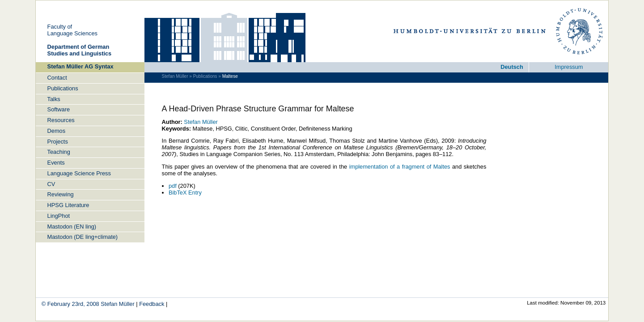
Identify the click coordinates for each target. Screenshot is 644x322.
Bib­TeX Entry (185, 193)
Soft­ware (59, 109)
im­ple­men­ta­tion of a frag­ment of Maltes (400, 167)
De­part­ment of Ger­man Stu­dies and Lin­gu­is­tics (80, 50)
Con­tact (57, 78)
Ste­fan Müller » (177, 76)
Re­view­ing (61, 194)
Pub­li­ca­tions (63, 88)
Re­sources (61, 120)
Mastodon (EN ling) (72, 227)
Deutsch (512, 67)
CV (51, 184)
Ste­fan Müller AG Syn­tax (80, 66)
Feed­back (152, 304)
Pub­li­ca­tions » (207, 76)
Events (56, 163)
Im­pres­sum (569, 67)
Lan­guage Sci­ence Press (79, 173)
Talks (54, 99)
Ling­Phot (59, 216)
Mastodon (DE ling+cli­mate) (83, 237)
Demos (57, 131)
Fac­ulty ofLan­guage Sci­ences (72, 30)
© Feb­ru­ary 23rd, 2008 (71, 304)
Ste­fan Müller (201, 122)
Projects (58, 142)
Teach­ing (59, 152)
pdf (173, 186)
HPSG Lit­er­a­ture (68, 205)
